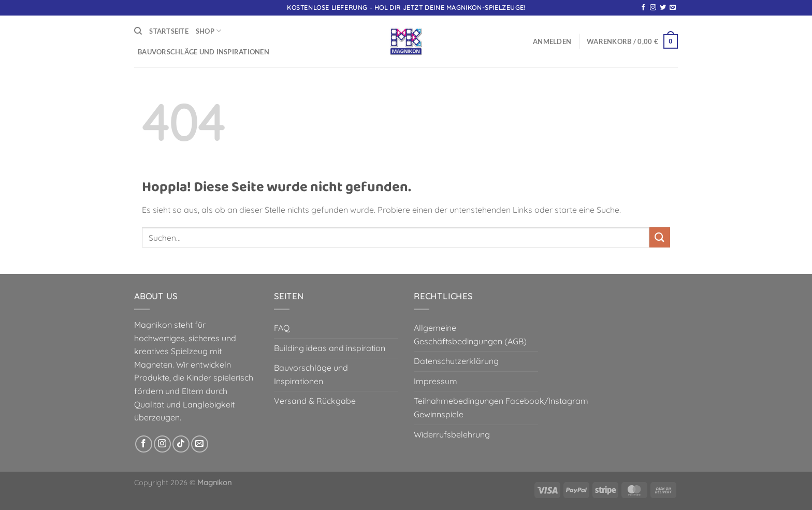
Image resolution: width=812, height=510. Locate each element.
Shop (208, 31)
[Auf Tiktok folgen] (181, 444)
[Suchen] (138, 31)
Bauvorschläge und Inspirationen (204, 52)
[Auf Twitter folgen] (663, 8)
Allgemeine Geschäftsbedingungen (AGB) (470, 334)
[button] (552, 41)
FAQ (282, 328)
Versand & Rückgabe (315, 401)
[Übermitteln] (660, 237)
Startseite (169, 31)
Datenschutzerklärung (456, 361)
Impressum (436, 381)
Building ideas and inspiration (330, 348)
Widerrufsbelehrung (452, 434)
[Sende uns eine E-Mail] (673, 8)
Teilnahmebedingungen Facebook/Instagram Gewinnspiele (501, 407)
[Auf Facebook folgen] (643, 8)
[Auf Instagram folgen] (653, 8)
